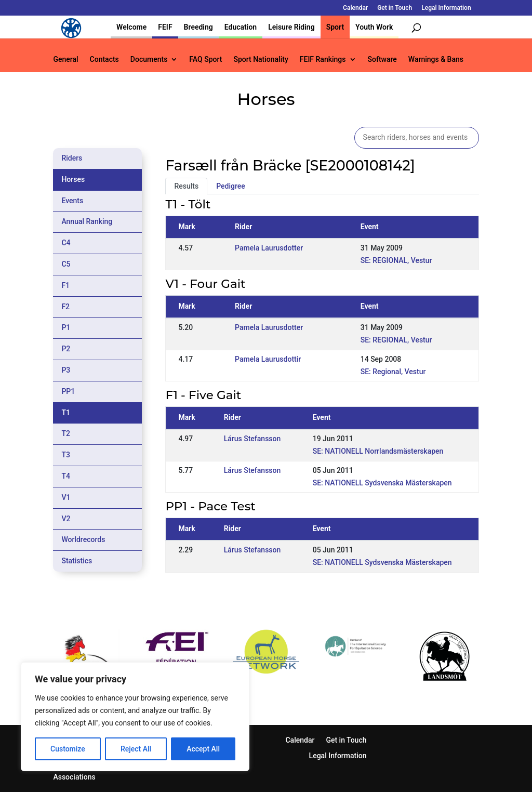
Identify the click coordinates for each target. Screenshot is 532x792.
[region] (135, 717)
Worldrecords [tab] (83, 539)
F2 (65, 307)
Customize (68, 749)
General (65, 60)
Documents (149, 60)
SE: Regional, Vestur (393, 372)
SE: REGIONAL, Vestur (396, 260)
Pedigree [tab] (231, 186)
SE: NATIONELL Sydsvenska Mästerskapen (382, 483)
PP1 (68, 391)
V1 (66, 497)
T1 (66, 413)
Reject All (136, 749)
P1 (66, 327)
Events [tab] (72, 201)
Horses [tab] (73, 179)
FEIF (165, 27)
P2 (66, 349)
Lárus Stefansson (252, 439)
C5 (66, 264)
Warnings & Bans (436, 60)
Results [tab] (186, 186)
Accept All (203, 749)
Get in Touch (395, 8)
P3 (66, 370)
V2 (66, 519)
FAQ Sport (205, 60)
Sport (335, 27)
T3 (66, 455)
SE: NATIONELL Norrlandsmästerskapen (378, 451)
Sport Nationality (261, 60)
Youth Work (374, 27)
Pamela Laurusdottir (268, 359)
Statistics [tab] (77, 561)
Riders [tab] (72, 158)
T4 (66, 476)
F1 (65, 285)
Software (382, 60)
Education (241, 27)
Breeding (198, 27)
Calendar (355, 8)
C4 (66, 243)
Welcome (131, 27)
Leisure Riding (291, 27)
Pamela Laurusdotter (269, 248)
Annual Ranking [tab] (87, 221)
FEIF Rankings (323, 60)
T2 (66, 433)
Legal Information (446, 8)
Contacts (104, 60)
